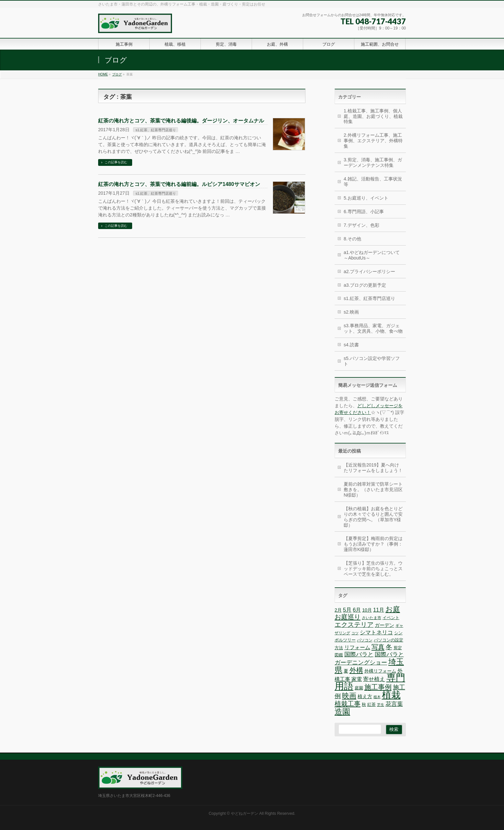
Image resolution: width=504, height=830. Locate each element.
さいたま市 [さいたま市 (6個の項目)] (372, 618)
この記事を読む (116, 162)
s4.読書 (351, 345)
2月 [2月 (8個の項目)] (338, 610)
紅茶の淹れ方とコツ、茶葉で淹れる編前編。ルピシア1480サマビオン (179, 184)
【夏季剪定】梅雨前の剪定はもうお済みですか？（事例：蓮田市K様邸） (373, 544)
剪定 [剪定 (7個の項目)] (398, 648)
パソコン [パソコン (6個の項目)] (365, 640)
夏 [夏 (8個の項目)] (346, 671)
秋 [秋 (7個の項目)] (364, 704)
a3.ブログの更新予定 (365, 285)
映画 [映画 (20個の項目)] (349, 696)
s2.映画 (351, 312)
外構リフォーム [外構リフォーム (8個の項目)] (380, 671)
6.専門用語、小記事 (364, 212)
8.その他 (352, 239)
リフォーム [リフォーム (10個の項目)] (357, 647)
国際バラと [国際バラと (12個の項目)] (359, 654)
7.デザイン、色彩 (361, 225)
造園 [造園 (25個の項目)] (342, 712)
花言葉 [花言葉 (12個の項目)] (394, 704)
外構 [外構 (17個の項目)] (356, 670)
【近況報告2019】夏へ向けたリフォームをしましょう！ (373, 468)
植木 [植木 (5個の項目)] (377, 697)
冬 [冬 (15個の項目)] (389, 647)
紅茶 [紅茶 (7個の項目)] (372, 704)
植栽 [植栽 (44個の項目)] (391, 695)
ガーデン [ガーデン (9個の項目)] (384, 625)
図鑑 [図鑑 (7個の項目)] (339, 655)
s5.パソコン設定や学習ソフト (372, 361)
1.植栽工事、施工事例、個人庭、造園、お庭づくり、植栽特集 (373, 116)
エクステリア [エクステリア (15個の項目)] (354, 625)
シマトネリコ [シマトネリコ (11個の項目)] (376, 633)
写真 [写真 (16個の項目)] (378, 647)
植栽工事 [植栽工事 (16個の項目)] (348, 704)
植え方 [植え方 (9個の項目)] (365, 696)
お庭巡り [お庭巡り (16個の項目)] (348, 617)
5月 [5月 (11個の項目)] (347, 610)
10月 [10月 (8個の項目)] (367, 610)
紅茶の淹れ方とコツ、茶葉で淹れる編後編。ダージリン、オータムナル (181, 121)
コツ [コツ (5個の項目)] (355, 633)
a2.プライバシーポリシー (369, 271)
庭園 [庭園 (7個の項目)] (359, 688)
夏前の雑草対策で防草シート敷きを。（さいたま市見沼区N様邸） (373, 490)
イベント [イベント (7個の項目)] (391, 618)
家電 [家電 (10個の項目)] (357, 679)
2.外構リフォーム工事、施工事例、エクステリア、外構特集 (373, 141)
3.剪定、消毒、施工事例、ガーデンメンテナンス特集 (373, 162)
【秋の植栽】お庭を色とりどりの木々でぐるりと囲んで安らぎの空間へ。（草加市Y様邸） (373, 517)
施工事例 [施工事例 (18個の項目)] (378, 687)
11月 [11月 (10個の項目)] (379, 610)
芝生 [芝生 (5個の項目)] (381, 705)
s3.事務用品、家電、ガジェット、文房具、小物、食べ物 (373, 328)
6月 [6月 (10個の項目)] (357, 610)
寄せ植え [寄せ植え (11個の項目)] (374, 679)
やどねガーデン (245, 813)
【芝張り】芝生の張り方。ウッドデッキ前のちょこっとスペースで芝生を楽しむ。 (373, 569)
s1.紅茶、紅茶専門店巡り (156, 130)
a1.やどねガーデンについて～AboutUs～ (372, 255)
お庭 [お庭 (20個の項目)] (393, 609)
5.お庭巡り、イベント (366, 198)
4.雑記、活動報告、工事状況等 (373, 182)
